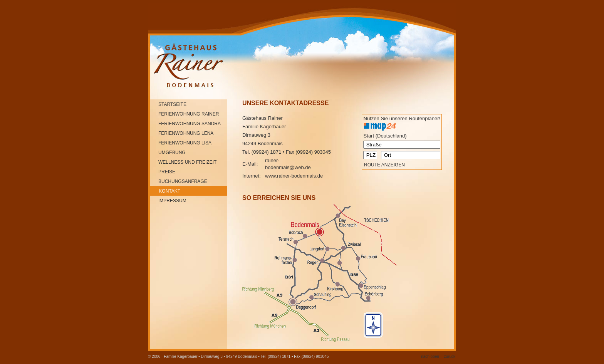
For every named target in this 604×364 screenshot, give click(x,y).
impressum (169, 201)
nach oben (430, 356)
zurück (450, 356)
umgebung (168, 153)
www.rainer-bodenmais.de (294, 176)
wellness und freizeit (184, 162)
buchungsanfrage (179, 181)
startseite (169, 104)
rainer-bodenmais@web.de (288, 164)
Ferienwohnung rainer (185, 114)
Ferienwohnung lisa (181, 143)
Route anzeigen (384, 165)
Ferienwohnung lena (182, 133)
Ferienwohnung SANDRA (186, 124)
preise (163, 172)
